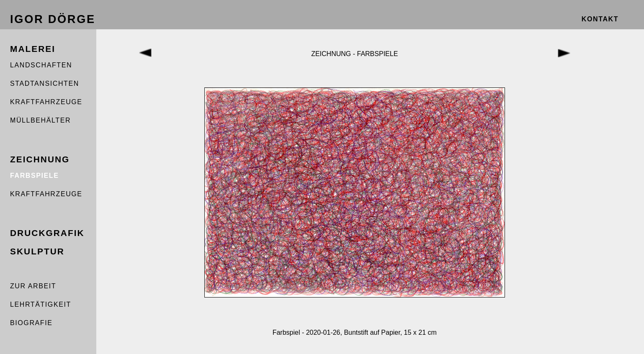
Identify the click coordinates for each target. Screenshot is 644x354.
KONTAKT (600, 19)
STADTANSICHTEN (45, 83)
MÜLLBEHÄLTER (40, 120)
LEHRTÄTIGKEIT (41, 304)
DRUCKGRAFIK (47, 233)
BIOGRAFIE (31, 323)
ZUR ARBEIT (33, 286)
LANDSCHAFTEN (41, 65)
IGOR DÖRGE (53, 19)
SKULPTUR (37, 251)
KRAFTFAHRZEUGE (46, 102)
